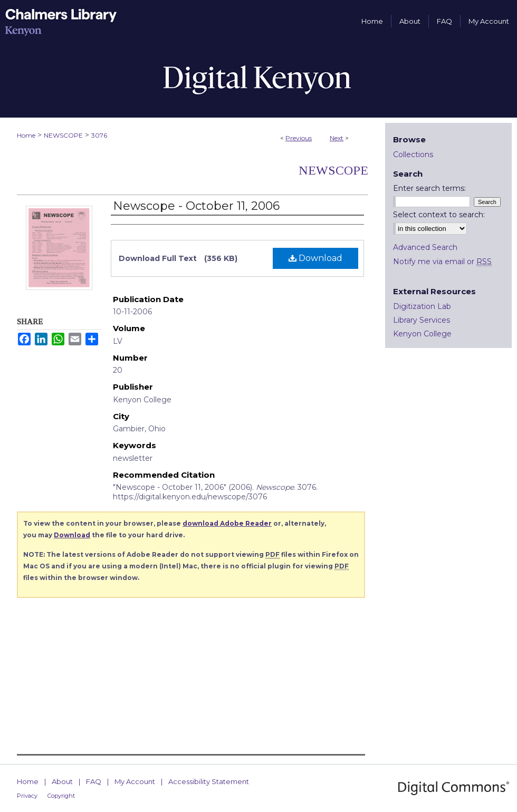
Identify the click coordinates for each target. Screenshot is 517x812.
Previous (299, 138)
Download (315, 258)
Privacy (27, 796)
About (62, 781)
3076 (99, 135)
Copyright (61, 796)
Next (337, 138)
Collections (413, 154)
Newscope (333, 170)
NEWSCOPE (63, 135)
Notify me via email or (442, 262)
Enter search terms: (429, 188)
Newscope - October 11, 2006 (196, 206)
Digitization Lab (422, 306)
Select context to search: (439, 215)
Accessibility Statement (209, 781)
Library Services (422, 320)
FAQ (94, 781)
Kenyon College (422, 334)
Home (26, 135)
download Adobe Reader (227, 523)
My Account (135, 781)
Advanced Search (425, 247)
